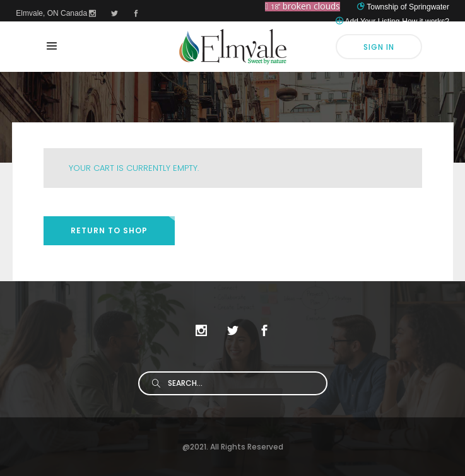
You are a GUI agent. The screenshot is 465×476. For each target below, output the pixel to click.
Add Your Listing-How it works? (397, 21)
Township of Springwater (408, 7)
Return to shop (109, 230)
